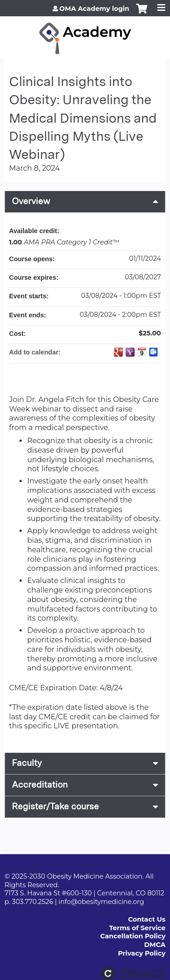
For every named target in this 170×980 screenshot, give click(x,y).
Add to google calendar (118, 352)
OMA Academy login (94, 9)
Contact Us (147, 919)
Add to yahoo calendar (130, 352)
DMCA (155, 945)
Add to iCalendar (142, 352)
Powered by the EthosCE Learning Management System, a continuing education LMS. (133, 973)
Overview (31, 201)
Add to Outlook (154, 352)
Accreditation (40, 785)
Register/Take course (55, 806)
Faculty (27, 763)
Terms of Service (137, 928)
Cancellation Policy (133, 936)
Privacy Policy (142, 953)
